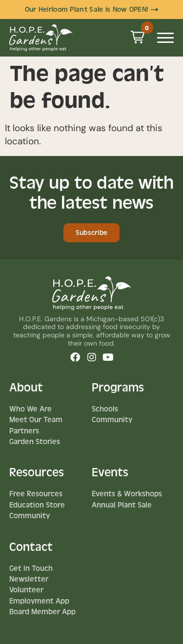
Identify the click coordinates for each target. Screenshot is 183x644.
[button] (138, 37)
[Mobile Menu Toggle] (165, 38)
